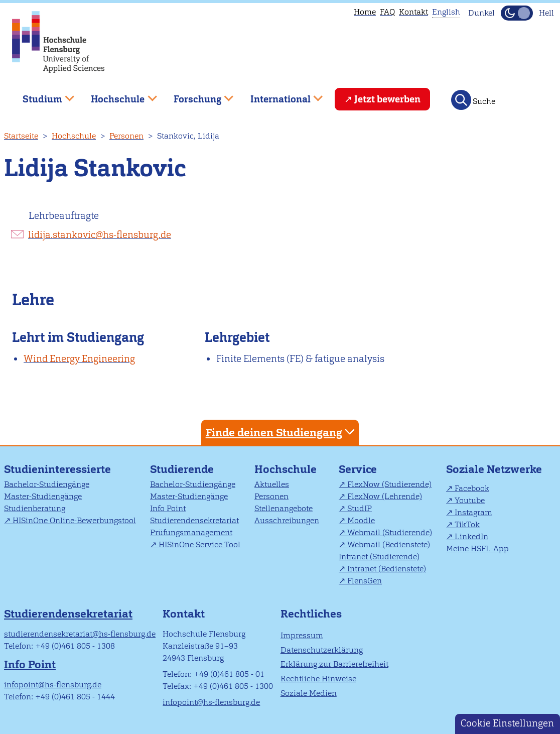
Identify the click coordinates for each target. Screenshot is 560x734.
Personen (126, 136)
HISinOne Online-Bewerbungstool (74, 520)
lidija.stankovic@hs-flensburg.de (100, 235)
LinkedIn (471, 536)
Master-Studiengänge (43, 496)
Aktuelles (272, 484)
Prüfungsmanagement (191, 532)
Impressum (302, 635)
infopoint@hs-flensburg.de (53, 685)
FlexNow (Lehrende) (385, 496)
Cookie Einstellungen (507, 723)
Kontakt (413, 12)
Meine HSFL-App (477, 548)
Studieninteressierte (57, 469)
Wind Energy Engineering (79, 359)
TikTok (467, 524)
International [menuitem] (279, 95)
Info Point (168, 508)
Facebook (472, 488)
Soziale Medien (309, 693)
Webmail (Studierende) (390, 532)
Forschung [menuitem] (196, 95)
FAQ (387, 12)
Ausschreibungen (287, 520)
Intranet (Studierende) (379, 557)
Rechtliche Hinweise (318, 679)
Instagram (473, 512)
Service (358, 469)
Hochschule (74, 136)
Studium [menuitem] (41, 95)
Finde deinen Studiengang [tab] (282, 432)
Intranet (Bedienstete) (387, 569)
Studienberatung (35, 508)
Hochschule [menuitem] (117, 95)
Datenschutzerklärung (322, 650)
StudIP (360, 508)
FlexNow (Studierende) (389, 484)
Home (365, 12)
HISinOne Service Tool (199, 544)
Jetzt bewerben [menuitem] (387, 99)
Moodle (361, 520)
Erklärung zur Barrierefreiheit (334, 664)
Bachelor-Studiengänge (47, 484)
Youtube (470, 500)
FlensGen (365, 581)
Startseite (21, 136)
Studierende (182, 469)
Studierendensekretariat (194, 520)
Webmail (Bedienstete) (389, 544)
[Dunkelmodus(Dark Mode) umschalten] (517, 13)
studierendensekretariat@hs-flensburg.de (80, 634)
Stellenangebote (284, 508)
